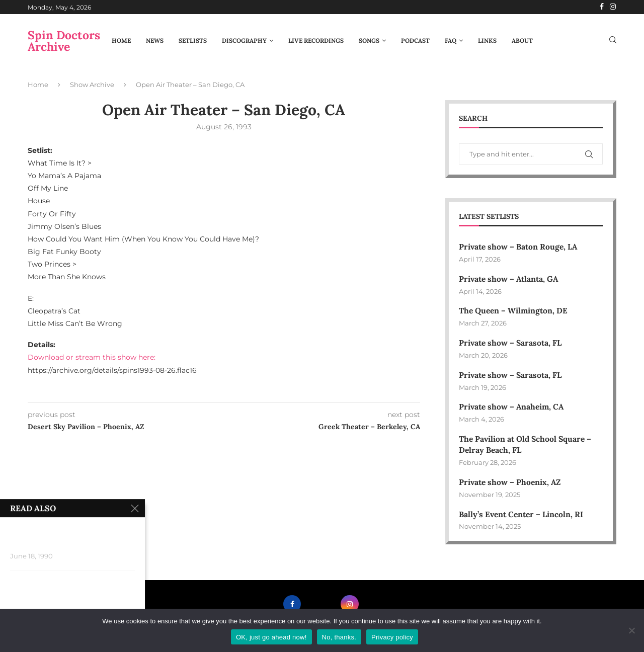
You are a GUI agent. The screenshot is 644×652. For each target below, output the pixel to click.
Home (121, 40)
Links (487, 40)
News (155, 40)
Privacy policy (392, 637)
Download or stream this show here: (92, 357)
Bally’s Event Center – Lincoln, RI (523, 517)
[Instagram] (613, 7)
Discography (244, 40)
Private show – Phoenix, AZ (511, 484)
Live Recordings (316, 40)
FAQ (451, 40)
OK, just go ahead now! (271, 637)
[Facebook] (602, 7)
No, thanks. (339, 637)
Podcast (415, 40)
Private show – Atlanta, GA (510, 279)
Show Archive (92, 85)
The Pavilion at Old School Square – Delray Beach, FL (527, 446)
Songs (369, 40)
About (522, 40)
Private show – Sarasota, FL (512, 344)
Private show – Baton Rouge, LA (520, 247)
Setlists (193, 40)
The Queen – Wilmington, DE (514, 311)
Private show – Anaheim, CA (513, 409)
